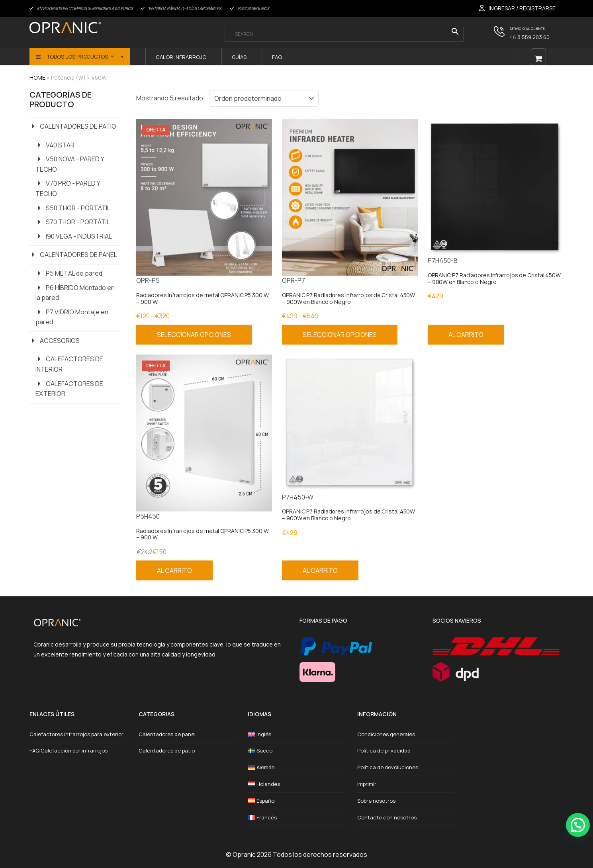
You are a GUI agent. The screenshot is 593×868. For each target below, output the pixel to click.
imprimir (367, 784)
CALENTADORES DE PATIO (78, 126)
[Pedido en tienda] (264, 98)
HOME (37, 77)
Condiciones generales (386, 734)
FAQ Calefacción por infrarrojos (68, 750)
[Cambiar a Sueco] (296, 751)
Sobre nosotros (376, 801)
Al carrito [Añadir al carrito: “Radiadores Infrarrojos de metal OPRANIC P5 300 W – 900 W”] (174, 570)
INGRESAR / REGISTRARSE (522, 8)
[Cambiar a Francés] (296, 818)
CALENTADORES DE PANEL (78, 255)
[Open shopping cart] (538, 57)
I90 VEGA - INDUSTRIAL (79, 236)
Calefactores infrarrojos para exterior (76, 734)
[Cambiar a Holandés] (296, 784)
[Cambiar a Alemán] (296, 767)
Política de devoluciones (388, 767)
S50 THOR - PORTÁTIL (78, 208)
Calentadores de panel (167, 734)
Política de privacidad (384, 750)
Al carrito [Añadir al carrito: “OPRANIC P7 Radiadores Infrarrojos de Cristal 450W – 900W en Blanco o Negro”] (466, 335)
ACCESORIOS (60, 341)
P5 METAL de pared (74, 273)
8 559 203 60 (530, 37)
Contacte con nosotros (387, 817)
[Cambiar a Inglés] (296, 734)
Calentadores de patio (167, 750)
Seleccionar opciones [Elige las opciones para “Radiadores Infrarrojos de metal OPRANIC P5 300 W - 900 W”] (194, 335)
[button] (578, 825)
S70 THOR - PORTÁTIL (78, 222)
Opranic (244, 854)
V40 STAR (60, 145)
